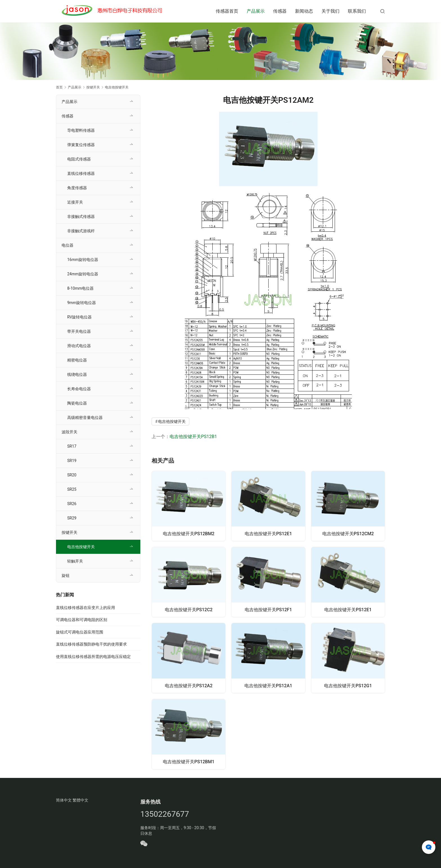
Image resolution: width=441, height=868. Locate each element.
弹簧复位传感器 (81, 145)
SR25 (72, 489)
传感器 (280, 11)
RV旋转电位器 (79, 317)
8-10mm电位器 (80, 288)
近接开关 (75, 202)
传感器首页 (227, 11)
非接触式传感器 (81, 217)
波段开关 (69, 432)
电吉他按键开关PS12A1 (268, 686)
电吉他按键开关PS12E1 (268, 533)
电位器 (67, 245)
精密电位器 (77, 360)
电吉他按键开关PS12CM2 (348, 533)
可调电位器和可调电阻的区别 (82, 620)
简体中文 (64, 801)
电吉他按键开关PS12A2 (189, 686)
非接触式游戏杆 (81, 231)
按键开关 (69, 532)
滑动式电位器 (79, 346)
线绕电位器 (77, 374)
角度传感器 (77, 188)
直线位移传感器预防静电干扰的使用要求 (91, 644)
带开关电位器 (79, 331)
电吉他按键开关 (172, 421)
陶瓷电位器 (77, 403)
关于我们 (330, 11)
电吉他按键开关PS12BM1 (189, 762)
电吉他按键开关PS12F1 (268, 609)
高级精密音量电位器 (85, 418)
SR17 (72, 446)
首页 (59, 87)
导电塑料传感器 (81, 130)
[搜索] (382, 11)
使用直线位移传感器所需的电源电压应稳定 (93, 657)
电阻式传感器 (79, 159)
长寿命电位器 (79, 389)
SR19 (72, 461)
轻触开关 (75, 561)
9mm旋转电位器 (82, 303)
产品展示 (256, 11)
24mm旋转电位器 (83, 274)
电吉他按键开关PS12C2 (189, 609)
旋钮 (66, 575)
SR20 (72, 475)
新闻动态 (304, 11)
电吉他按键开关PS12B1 (193, 437)
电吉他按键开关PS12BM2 (189, 533)
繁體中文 (80, 801)
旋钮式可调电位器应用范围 (80, 632)
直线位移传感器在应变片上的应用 (85, 608)
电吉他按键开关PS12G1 (348, 686)
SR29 (72, 518)
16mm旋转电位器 (83, 260)
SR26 (72, 504)
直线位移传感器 (81, 173)
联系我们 (357, 11)
